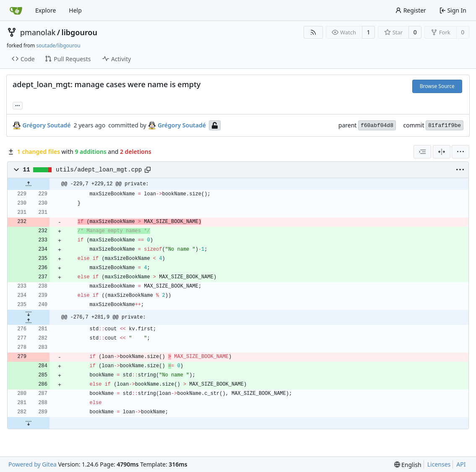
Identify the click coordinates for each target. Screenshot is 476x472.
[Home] (16, 10)
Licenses (439, 464)
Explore (46, 10)
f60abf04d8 (377, 126)
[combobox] (422, 152)
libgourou (79, 32)
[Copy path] (148, 170)
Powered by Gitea (33, 464)
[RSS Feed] (313, 32)
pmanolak (38, 32)
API (461, 464)
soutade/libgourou (58, 45)
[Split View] (442, 152)
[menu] (460, 152)
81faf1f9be (445, 126)
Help (75, 10)
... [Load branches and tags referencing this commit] (18, 105)
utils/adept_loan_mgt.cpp (99, 170)
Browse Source (437, 86)
